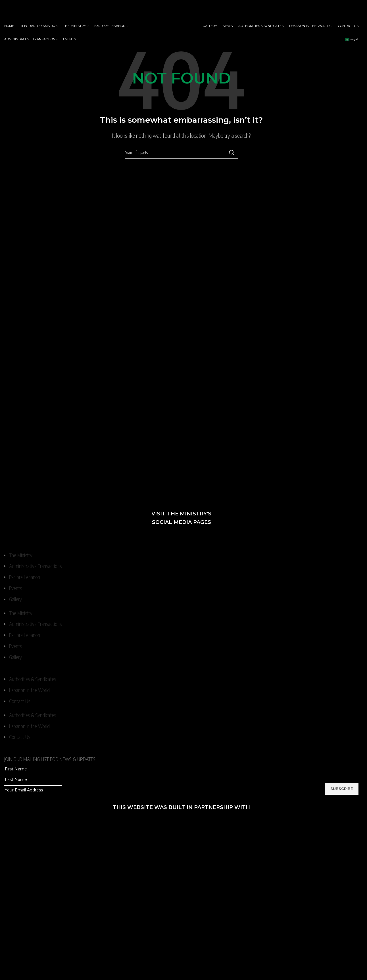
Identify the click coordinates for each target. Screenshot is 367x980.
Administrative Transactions (35, 566)
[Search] (182, 152)
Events (15, 588)
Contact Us (20, 701)
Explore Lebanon (25, 577)
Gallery (15, 599)
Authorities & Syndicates (33, 679)
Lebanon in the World (29, 690)
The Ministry (21, 555)
